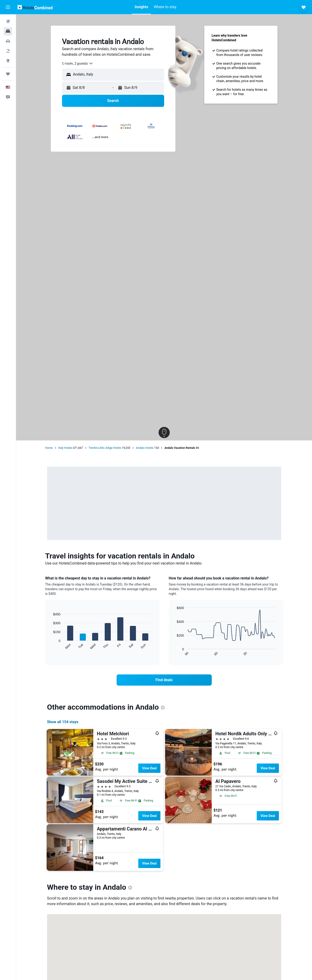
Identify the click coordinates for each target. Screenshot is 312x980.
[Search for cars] (8, 41)
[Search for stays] (8, 31)
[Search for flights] (8, 21)
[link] (164, 680)
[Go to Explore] (8, 61)
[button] (8, 7)
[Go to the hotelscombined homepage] (35, 7)
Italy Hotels (65, 448)
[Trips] (8, 74)
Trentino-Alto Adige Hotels (105, 448)
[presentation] (163, 708)
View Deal (149, 768)
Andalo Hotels (145, 448)
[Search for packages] (8, 51)
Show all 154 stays (63, 722)
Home (49, 448)
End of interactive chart (51, 646)
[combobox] (78, 63)
